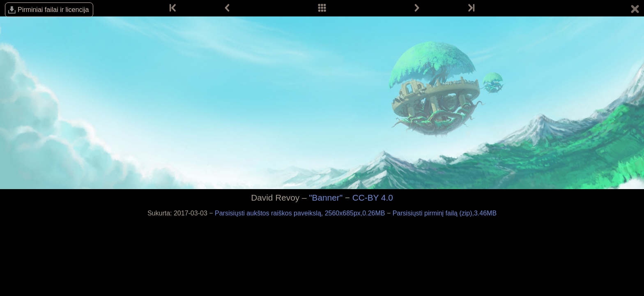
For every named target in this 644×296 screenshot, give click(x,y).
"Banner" (326, 198)
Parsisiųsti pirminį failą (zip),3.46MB (445, 213)
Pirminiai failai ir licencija (53, 10)
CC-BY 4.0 (373, 198)
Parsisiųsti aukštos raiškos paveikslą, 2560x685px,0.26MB (301, 213)
